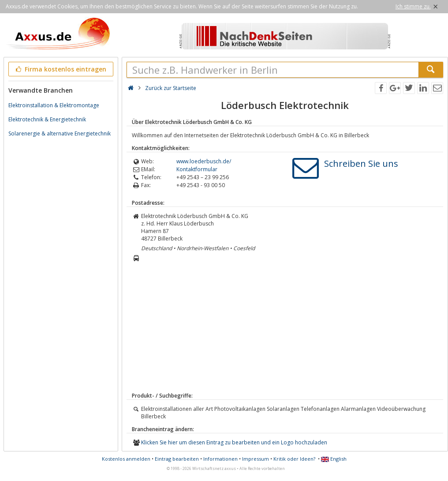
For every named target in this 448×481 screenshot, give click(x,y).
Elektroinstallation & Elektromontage (54, 105)
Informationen (220, 459)
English (334, 459)
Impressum (256, 459)
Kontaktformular (197, 169)
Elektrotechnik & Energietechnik (47, 119)
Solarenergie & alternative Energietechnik (60, 133)
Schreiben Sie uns (361, 163)
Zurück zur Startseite (171, 88)
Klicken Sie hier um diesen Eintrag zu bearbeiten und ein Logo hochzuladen (234, 442)
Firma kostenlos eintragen (60, 69)
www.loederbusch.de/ (204, 161)
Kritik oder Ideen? (294, 459)
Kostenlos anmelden (126, 459)
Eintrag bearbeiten (177, 459)
